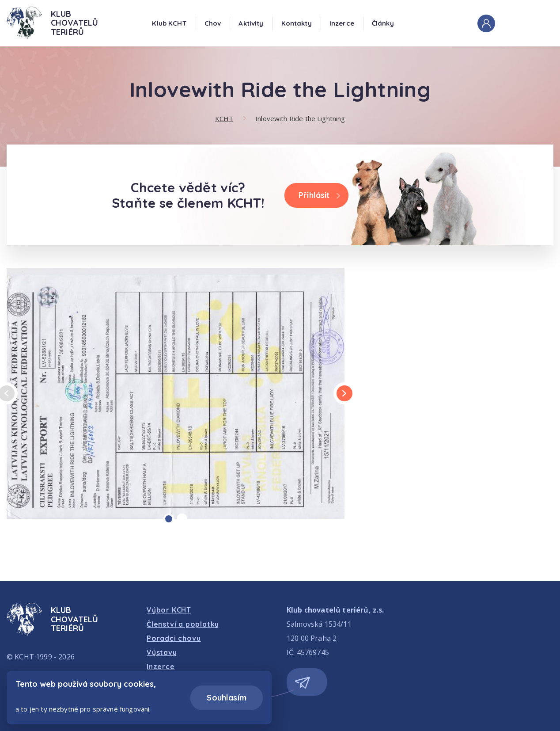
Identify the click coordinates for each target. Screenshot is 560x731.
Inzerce (342, 23)
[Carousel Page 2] (182, 519)
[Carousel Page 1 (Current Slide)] (169, 519)
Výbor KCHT (169, 610)
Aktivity (251, 23)
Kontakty (297, 23)
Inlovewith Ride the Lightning (300, 118)
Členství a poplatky (183, 624)
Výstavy (162, 652)
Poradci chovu (174, 638)
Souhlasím (227, 698)
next (344, 394)
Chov (213, 23)
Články (383, 23)
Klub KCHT (169, 23)
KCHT (224, 118)
